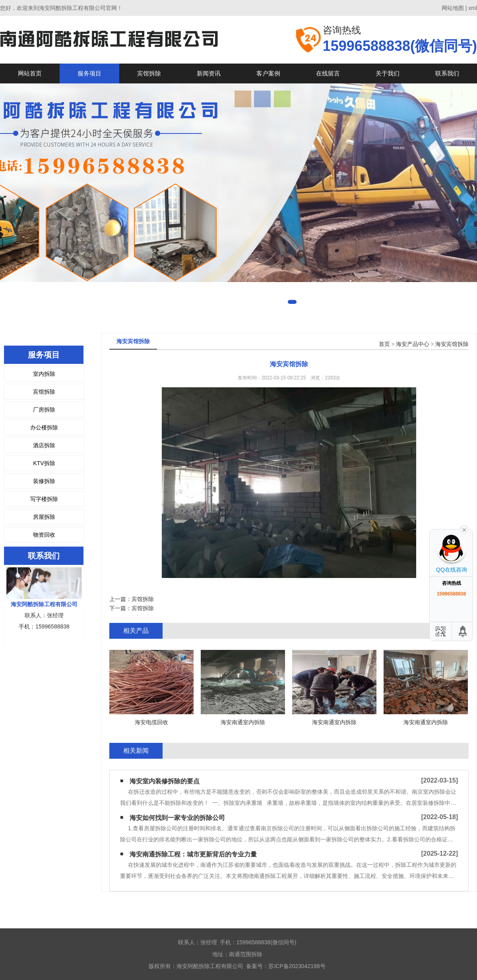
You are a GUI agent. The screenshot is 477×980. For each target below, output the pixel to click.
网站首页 (30, 73)
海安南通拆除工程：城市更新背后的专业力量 (193, 854)
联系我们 (447, 73)
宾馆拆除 (149, 73)
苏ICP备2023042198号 (297, 966)
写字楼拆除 (44, 499)
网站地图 (453, 8)
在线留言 (328, 73)
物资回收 (44, 535)
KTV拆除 (44, 463)
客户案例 (268, 73)
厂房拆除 (44, 410)
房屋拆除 (44, 517)
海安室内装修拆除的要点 (165, 781)
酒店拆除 (44, 445)
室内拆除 (44, 374)
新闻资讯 (209, 73)
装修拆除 (44, 481)
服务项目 (89, 73)
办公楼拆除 (44, 427)
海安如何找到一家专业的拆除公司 (177, 818)
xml (473, 8)
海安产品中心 (413, 344)
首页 (384, 344)
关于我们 (388, 73)
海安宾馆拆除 (452, 344)
